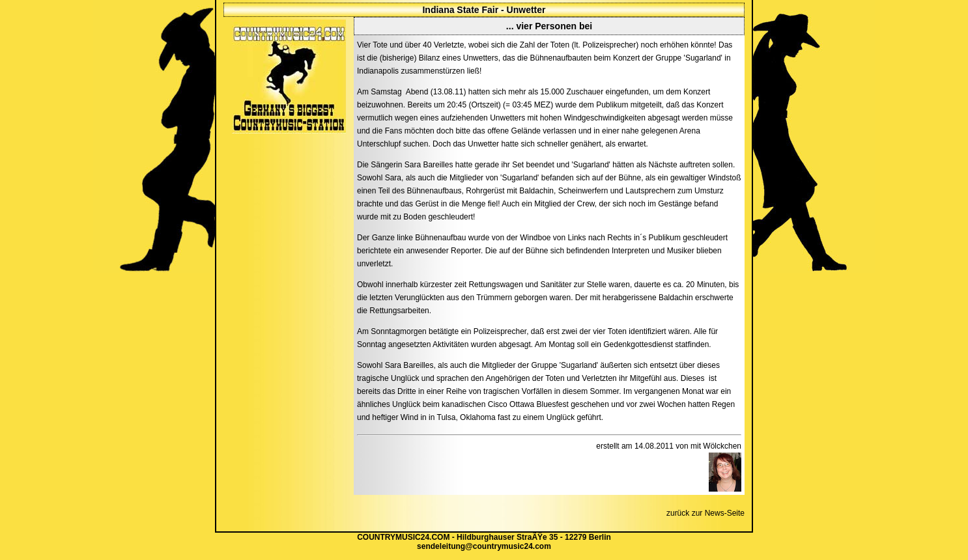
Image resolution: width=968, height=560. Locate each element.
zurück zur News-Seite (705, 513)
